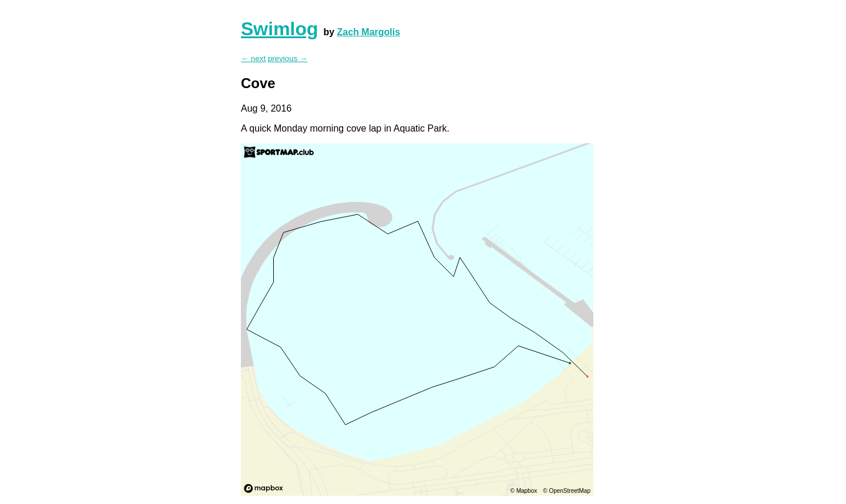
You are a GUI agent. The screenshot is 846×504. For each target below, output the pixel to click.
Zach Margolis (369, 32)
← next (253, 58)
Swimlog (280, 29)
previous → (288, 58)
